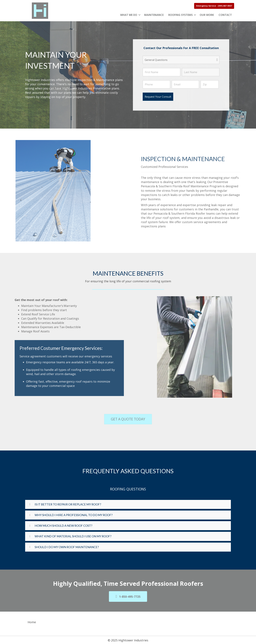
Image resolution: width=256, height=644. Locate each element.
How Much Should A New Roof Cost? (63, 526)
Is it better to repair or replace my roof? (68, 504)
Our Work (207, 15)
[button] (139, 15)
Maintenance (154, 15)
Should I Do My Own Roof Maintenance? (67, 547)
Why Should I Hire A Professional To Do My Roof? (74, 515)
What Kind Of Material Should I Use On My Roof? (73, 536)
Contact (225, 15)
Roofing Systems (180, 15)
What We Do (129, 15)
